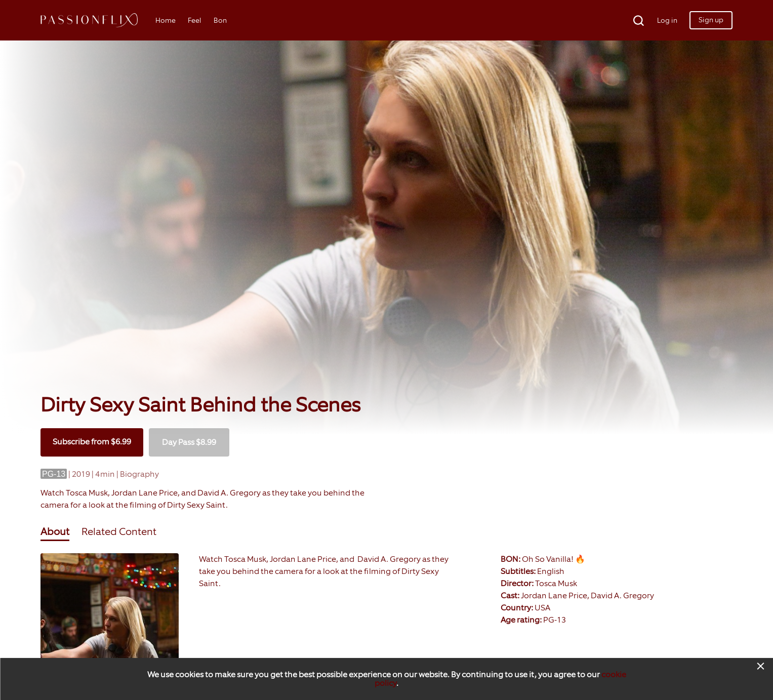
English (551, 571)
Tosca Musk (556, 583)
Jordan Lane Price (554, 595)
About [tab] (55, 531)
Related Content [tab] (119, 531)
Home (166, 20)
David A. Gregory (622, 595)
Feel (195, 20)
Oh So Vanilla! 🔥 (554, 559)
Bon (220, 20)
